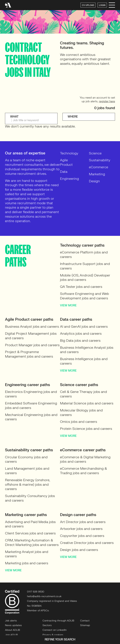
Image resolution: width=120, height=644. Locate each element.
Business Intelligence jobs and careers (84, 361)
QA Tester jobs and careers (81, 287)
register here (107, 101)
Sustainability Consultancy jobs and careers (30, 498)
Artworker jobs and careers (81, 529)
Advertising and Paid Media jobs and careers (30, 524)
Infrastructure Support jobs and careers (85, 266)
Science (95, 153)
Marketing (97, 174)
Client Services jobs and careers (30, 533)
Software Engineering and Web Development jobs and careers (84, 296)
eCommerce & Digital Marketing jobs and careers (85, 459)
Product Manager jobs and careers (32, 345)
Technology (69, 153)
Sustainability (100, 160)
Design (94, 181)
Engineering (69, 179)
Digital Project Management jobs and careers (31, 336)
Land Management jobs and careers (27, 471)
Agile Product (66, 162)
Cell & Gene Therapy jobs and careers (83, 394)
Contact (85, 621)
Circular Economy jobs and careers (26, 459)
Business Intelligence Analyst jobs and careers (87, 350)
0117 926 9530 (36, 592)
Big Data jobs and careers (80, 341)
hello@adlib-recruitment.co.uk (44, 596)
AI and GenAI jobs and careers (84, 327)
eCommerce (99, 167)
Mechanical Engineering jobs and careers (31, 417)
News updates (13, 625)
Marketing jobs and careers (27, 563)
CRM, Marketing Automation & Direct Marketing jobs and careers (32, 543)
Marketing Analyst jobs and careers (27, 554)
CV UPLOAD (88, 5)
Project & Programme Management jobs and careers (29, 354)
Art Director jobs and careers (83, 522)
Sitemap (85, 625)
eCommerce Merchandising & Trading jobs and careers (83, 471)
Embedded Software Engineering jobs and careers (31, 406)
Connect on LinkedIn (55, 630)
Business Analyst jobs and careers (32, 327)
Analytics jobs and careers (81, 334)
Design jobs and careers (79, 550)
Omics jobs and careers (79, 422)
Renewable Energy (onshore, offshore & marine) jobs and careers (27, 485)
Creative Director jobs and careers (87, 543)
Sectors (47, 625)
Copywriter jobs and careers (82, 536)
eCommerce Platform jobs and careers (84, 255)
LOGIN (102, 5)
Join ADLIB (11, 635)
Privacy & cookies (53, 635)
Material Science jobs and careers (87, 403)
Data (64, 172)
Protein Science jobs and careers (86, 429)
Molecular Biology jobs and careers (81, 413)
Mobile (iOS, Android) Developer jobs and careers (85, 278)
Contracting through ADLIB (58, 621)
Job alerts (11, 621)
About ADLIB (12, 630)
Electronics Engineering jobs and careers (31, 394)
